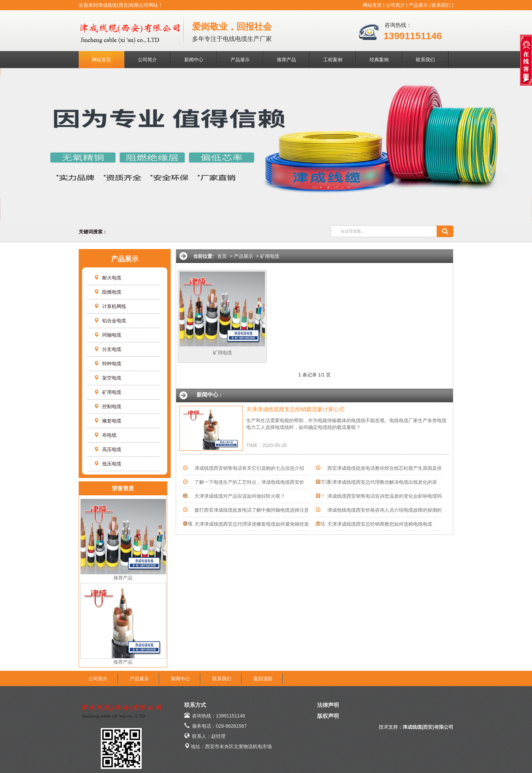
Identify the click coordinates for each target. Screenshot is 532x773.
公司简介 (395, 5)
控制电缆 (108, 406)
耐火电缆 (108, 278)
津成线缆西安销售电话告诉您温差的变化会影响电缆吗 (385, 496)
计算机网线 (110, 306)
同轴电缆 (108, 335)
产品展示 (418, 5)
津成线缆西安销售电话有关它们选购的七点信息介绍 (249, 468)
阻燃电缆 (108, 292)
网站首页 (372, 5)
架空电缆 (108, 378)
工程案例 (333, 60)
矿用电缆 (108, 392)
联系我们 (441, 5)
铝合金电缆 (110, 321)
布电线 (105, 435)
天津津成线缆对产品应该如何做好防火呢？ (240, 496)
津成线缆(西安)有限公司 (428, 727)
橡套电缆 (108, 421)
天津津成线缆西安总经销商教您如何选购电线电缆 (380, 524)
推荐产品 (286, 60)
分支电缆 (108, 349)
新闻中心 (194, 60)
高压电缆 (108, 449)
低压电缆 (108, 464)
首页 (222, 256)
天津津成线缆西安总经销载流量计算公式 (295, 409)
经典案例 (379, 60)
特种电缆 (108, 364)
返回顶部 (263, 679)
